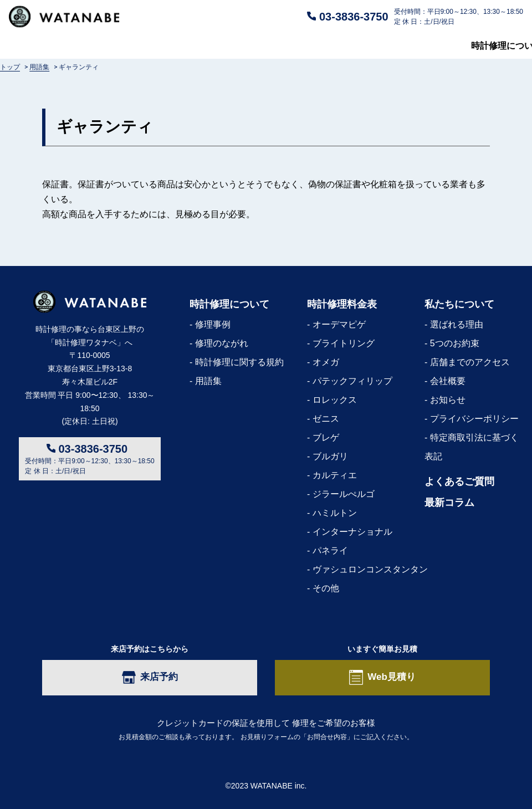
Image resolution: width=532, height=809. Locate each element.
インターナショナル (352, 532)
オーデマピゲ (339, 324)
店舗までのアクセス (470, 362)
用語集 (208, 381)
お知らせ (448, 400)
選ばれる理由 (457, 324)
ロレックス (335, 400)
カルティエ (335, 475)
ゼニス (326, 419)
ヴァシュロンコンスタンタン (370, 569)
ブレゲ (326, 437)
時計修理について (44, 46)
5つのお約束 (455, 343)
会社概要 (448, 381)
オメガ (326, 362)
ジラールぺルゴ (344, 494)
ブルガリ (330, 456)
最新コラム (501, 46)
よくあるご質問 (275, 46)
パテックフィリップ (352, 381)
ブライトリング (344, 343)
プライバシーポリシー (474, 419)
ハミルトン (335, 513)
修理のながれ (222, 343)
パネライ (330, 551)
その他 (326, 588)
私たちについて (392, 46)
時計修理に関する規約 (239, 362)
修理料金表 (162, 46)
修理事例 (213, 324)
